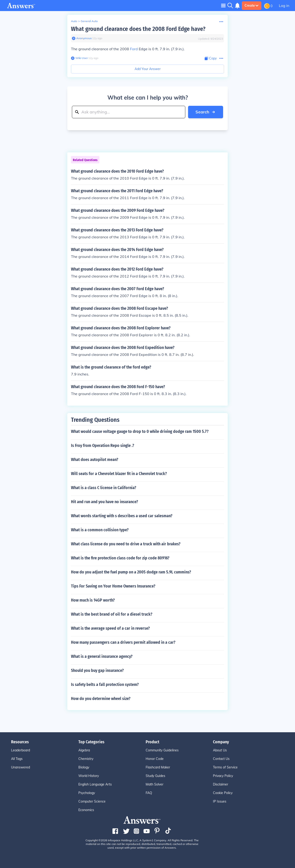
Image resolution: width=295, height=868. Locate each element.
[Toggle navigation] (223, 5)
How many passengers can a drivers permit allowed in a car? (123, 642)
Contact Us (221, 759)
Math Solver (155, 784)
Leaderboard (21, 750)
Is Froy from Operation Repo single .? (103, 446)
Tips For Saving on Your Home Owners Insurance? (113, 586)
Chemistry (86, 759)
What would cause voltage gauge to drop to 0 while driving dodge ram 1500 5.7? (140, 431)
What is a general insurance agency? (102, 656)
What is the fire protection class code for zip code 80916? (120, 558)
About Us (220, 750)
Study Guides (155, 776)
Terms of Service (225, 767)
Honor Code (155, 759)
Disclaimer (221, 784)
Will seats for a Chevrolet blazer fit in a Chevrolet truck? (119, 474)
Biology (84, 767)
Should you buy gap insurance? (97, 670)
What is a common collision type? (100, 530)
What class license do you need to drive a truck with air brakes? (126, 544)
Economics (86, 810)
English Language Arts (95, 784)
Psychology (87, 793)
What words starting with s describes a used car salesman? (122, 516)
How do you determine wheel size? (101, 699)
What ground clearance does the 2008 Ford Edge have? (138, 29)
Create (252, 6)
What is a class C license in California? (104, 488)
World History (89, 776)
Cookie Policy (223, 793)
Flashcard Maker (158, 767)
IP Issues (220, 801)
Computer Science (92, 801)
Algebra (84, 750)
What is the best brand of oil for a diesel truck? (112, 614)
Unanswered (21, 767)
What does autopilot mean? (95, 460)
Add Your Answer (148, 69)
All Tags (17, 759)
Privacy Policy (223, 776)
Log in (284, 6)
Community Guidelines (162, 750)
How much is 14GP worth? (93, 600)
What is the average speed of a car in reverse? (110, 628)
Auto (74, 21)
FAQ (149, 793)
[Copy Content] (211, 58)
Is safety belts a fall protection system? (105, 685)
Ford (134, 49)
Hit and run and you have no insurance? (105, 502)
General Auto (89, 21)
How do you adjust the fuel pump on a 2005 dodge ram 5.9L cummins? (131, 572)
